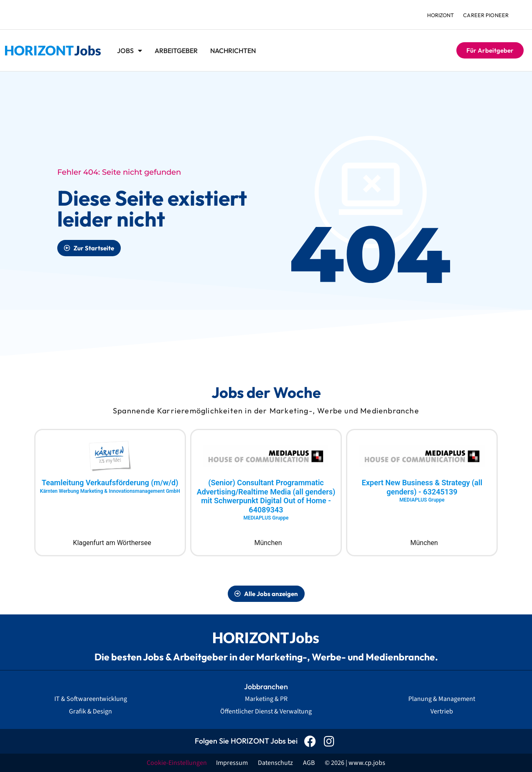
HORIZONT (439, 15)
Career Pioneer (486, 15)
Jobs (130, 51)
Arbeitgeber (176, 51)
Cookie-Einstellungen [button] (177, 763)
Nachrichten (233, 51)
